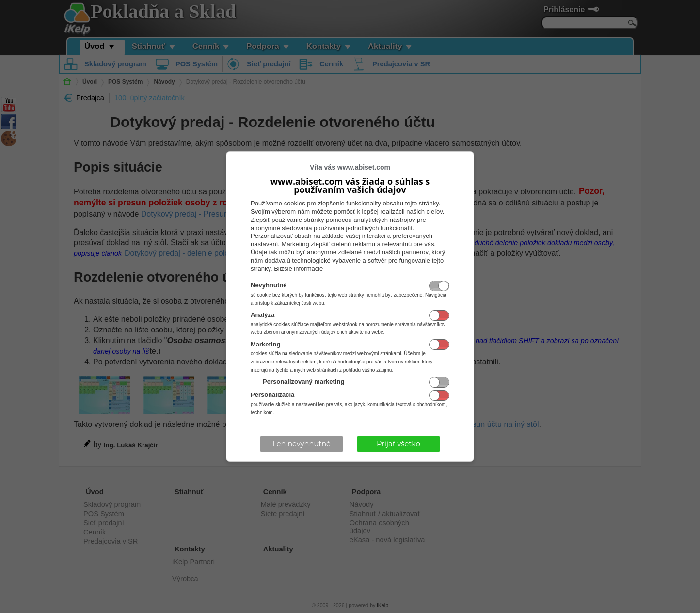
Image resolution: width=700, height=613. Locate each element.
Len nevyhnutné (302, 444)
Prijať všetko (398, 444)
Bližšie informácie (298, 269)
